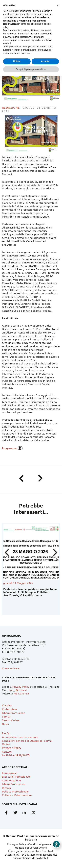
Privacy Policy (21, 687)
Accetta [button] (45, 61)
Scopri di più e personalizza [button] (31, 69)
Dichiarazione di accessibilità (40, 854)
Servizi (6, 716)
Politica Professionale (15, 791)
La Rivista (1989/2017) (16, 755)
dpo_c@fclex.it (18, 690)
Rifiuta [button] (17, 61)
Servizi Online (11, 720)
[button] (58, 5)
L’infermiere (10, 709)
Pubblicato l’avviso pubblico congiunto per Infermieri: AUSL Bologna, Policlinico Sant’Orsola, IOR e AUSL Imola (31, 592)
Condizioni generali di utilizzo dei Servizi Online (35, 846)
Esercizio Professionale (16, 776)
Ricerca (6, 788)
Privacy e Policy (12, 748)
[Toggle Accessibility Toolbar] (56, 844)
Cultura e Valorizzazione (17, 795)
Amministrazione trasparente (20, 737)
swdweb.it (42, 858)
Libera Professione (14, 713)
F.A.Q (5, 733)
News (5, 724)
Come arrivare (11, 668)
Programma (9, 448)
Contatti (7, 751)
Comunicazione (11, 780)
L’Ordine (7, 705)
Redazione (11, 107)
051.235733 (22, 693)
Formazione (9, 773)
